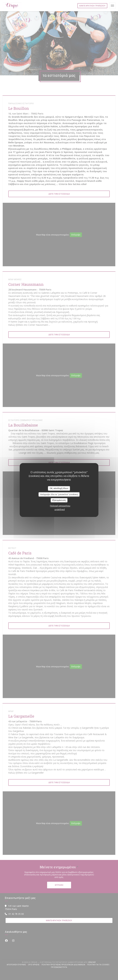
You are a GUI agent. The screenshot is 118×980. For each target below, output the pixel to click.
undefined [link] (60, 509)
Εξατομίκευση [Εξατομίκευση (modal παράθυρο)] (59, 500)
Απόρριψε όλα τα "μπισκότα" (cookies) (59, 494)
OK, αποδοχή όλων (59, 488)
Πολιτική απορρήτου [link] (60, 506)
